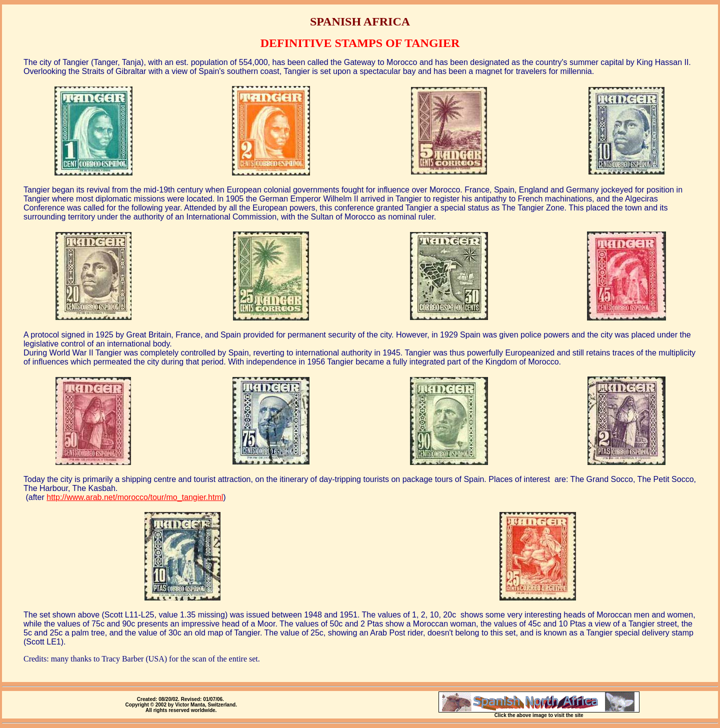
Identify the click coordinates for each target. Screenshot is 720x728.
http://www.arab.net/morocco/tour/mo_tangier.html (135, 497)
